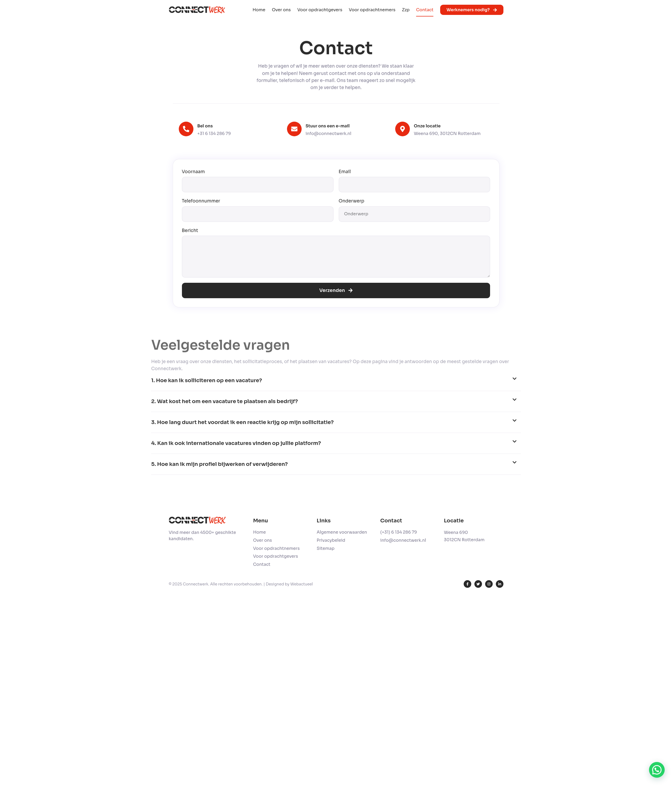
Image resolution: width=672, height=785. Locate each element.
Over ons (281, 10)
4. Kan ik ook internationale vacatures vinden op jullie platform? (236, 443)
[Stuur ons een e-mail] (294, 129)
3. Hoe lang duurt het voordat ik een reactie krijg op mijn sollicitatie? (242, 422)
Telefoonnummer (201, 201)
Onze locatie (427, 126)
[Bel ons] (186, 129)
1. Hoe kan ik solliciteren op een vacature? (206, 380)
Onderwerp (352, 201)
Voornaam (193, 172)
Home (259, 10)
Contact (425, 10)
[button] (336, 381)
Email (345, 172)
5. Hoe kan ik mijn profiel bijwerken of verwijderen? (219, 464)
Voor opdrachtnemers (372, 10)
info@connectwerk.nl (328, 134)
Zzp (406, 10)
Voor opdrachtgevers (320, 10)
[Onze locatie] (403, 129)
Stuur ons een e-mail (328, 126)
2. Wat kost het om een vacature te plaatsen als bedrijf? (224, 401)
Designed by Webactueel (289, 584)
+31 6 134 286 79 (214, 134)
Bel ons (205, 126)
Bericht (190, 231)
